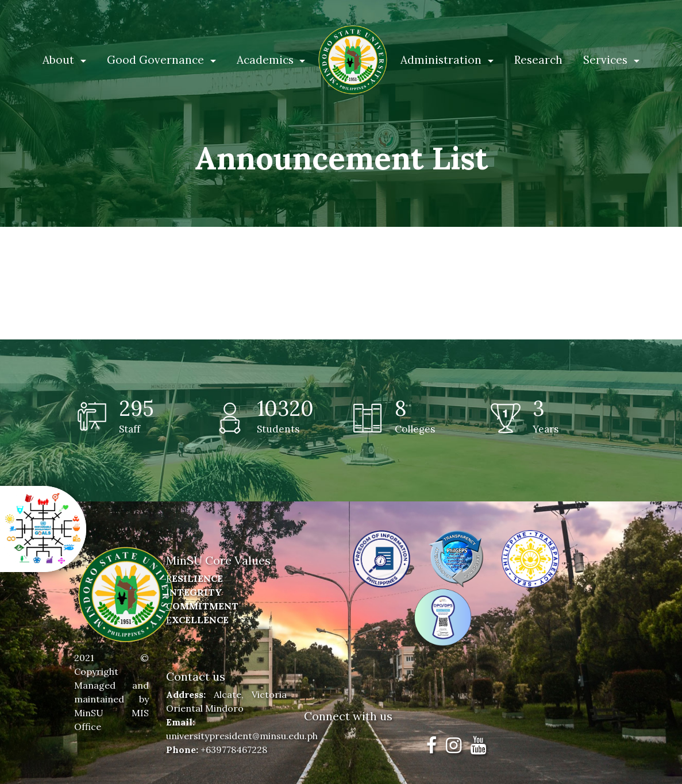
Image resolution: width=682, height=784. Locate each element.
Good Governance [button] (157, 60)
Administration (442, 60)
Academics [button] (267, 60)
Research (538, 60)
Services (607, 60)
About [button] (60, 60)
